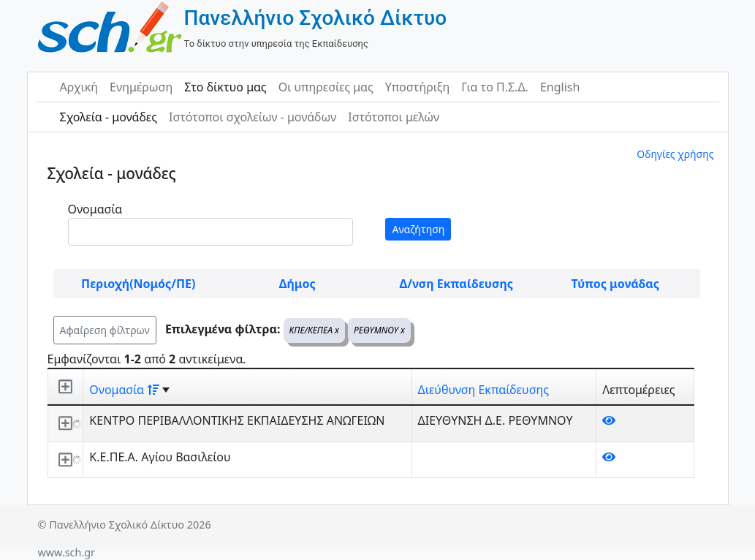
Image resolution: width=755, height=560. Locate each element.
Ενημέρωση (141, 87)
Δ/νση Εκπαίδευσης (456, 284)
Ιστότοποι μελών (394, 117)
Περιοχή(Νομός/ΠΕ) (138, 284)
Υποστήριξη (418, 87)
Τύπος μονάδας (615, 284)
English (560, 87)
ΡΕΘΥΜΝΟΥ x (379, 330)
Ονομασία (95, 209)
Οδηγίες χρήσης (675, 154)
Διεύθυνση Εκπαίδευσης (483, 390)
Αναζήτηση (418, 229)
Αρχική (79, 87)
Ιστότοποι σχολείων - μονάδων (253, 117)
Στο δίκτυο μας (225, 87)
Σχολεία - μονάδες (109, 117)
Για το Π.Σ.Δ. (495, 87)
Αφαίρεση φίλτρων (105, 330)
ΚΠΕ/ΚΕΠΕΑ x (314, 330)
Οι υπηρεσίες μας (326, 87)
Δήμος (297, 284)
